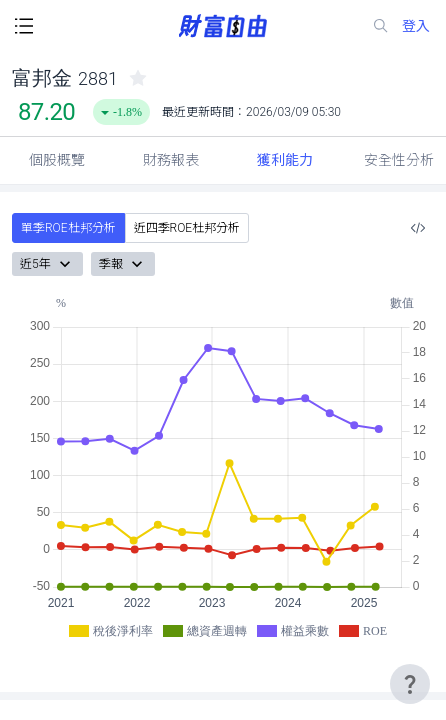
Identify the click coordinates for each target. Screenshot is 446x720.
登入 (416, 26)
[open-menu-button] (24, 26)
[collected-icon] (138, 78)
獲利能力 (285, 160)
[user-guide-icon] (410, 684)
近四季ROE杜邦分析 (187, 228)
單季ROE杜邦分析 (68, 228)
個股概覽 (57, 160)
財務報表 (171, 160)
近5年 (47, 264)
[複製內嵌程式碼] (418, 228)
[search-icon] (381, 26)
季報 (123, 264)
